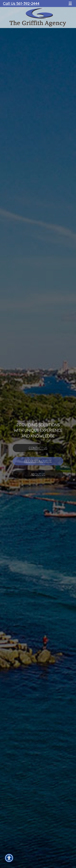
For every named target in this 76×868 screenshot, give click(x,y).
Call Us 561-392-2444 (21, 3)
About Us (38, 474)
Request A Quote (38, 461)
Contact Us (38, 448)
